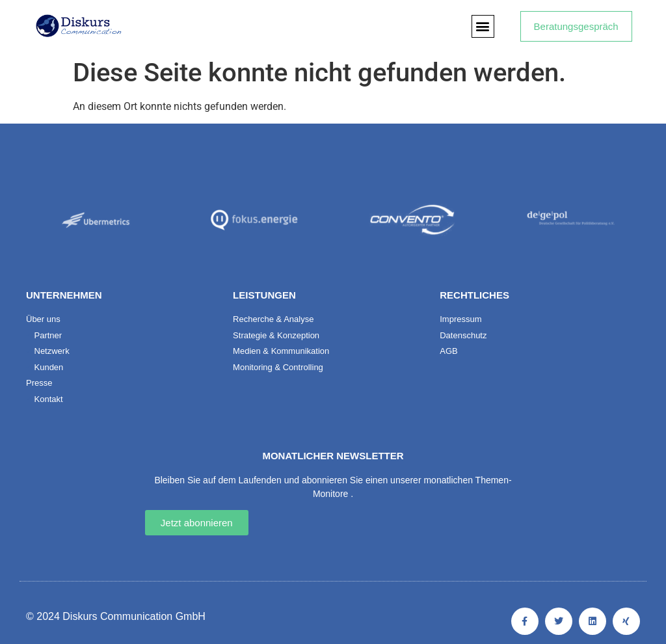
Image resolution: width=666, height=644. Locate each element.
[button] (483, 26)
